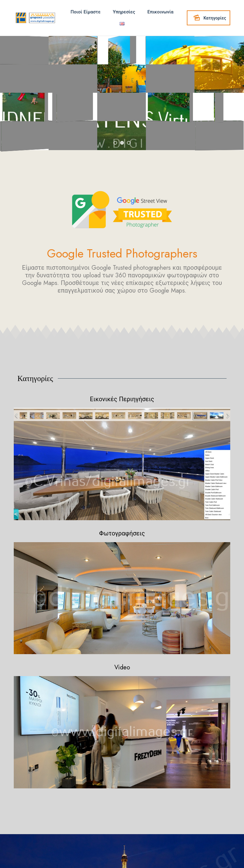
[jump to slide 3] (129, 143)
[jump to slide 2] (122, 143)
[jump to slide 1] (115, 143)
